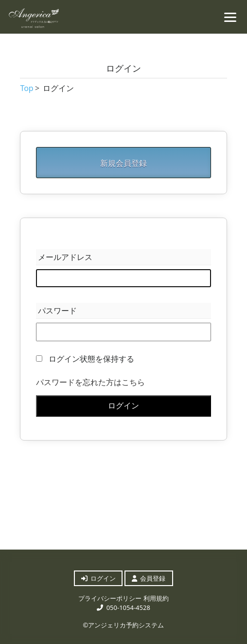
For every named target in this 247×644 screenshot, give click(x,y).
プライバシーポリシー (110, 598)
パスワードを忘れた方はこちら (90, 382)
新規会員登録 (123, 163)
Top (26, 88)
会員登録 (149, 578)
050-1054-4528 (123, 607)
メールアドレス (65, 257)
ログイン (123, 406)
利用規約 (156, 598)
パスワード (57, 311)
